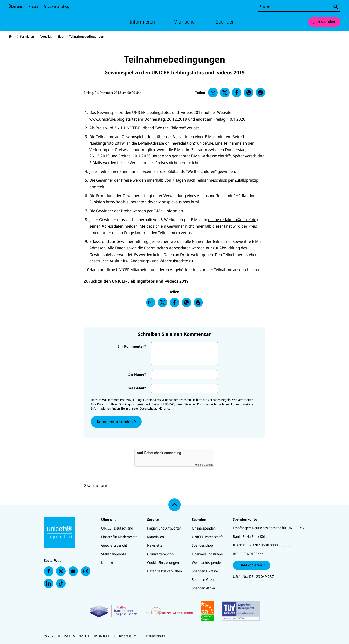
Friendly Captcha (204, 465)
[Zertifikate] (174, 611)
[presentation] (10, 37)
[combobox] (299, 7)
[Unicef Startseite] (39, 22)
